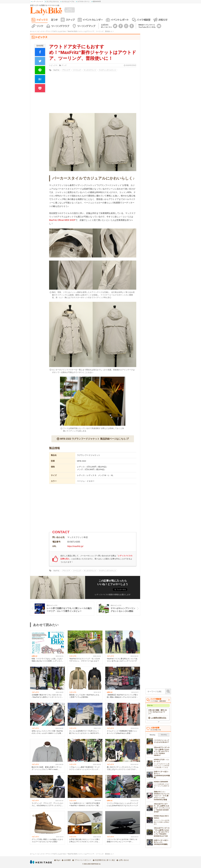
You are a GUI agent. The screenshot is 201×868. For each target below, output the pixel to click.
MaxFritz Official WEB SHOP (62, 220)
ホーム (32, 31)
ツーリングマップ (86, 26)
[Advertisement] (93, 508)
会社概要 (67, 860)
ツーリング (77, 70)
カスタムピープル (68, 2)
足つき (54, 20)
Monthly (164, 735)
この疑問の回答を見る (159, 718)
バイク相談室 (144, 20)
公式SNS (106, 26)
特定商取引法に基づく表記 (105, 860)
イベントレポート (120, 20)
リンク (40, 26)
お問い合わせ (124, 860)
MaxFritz (56, 70)
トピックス (42, 20)
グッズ (64, 65)
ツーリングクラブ (60, 26)
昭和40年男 (97, 2)
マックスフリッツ (90, 70)
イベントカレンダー (93, 20)
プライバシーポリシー (83, 860)
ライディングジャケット (108, 70)
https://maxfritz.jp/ (75, 546)
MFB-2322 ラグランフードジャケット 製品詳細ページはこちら (93, 439)
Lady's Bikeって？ (70, 10)
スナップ (70, 20)
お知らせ (163, 20)
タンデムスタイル (53, 2)
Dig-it (58, 860)
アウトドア (66, 70)
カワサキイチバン (83, 2)
